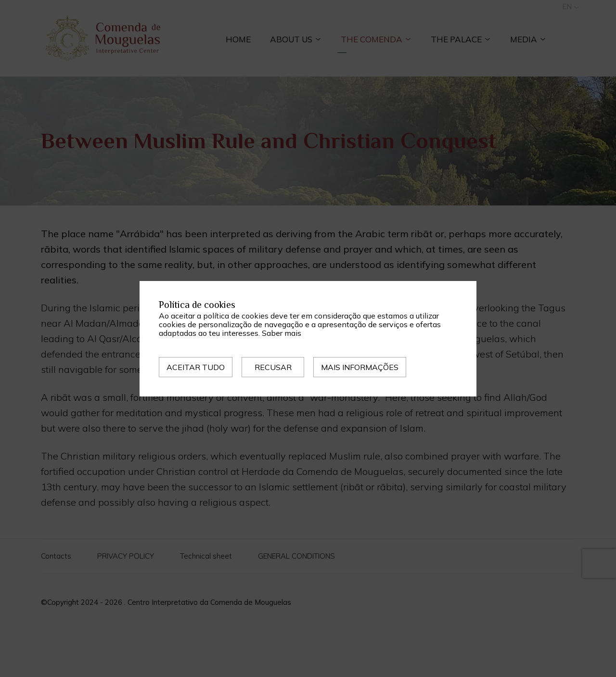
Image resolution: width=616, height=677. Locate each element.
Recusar (273, 367)
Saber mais (282, 333)
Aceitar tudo (196, 367)
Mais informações (360, 367)
